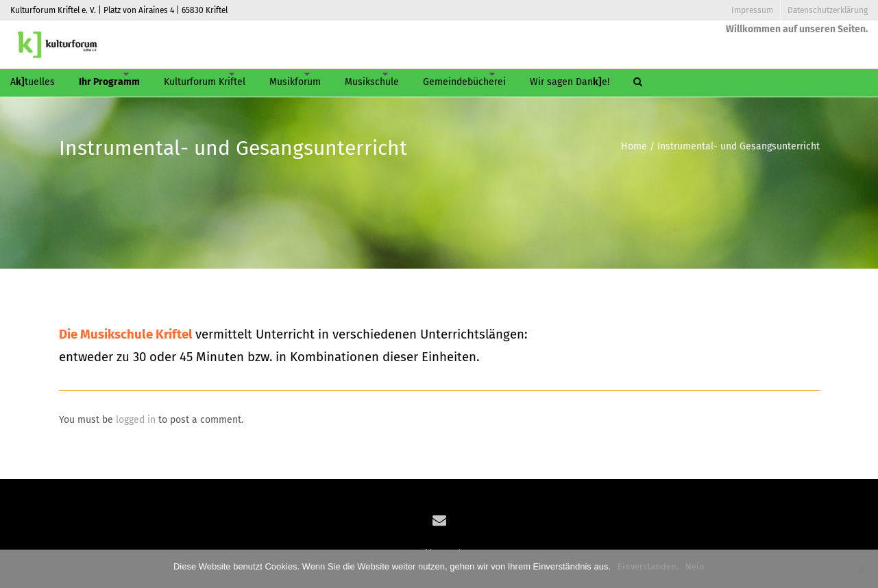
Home (634, 146)
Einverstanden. (648, 566)
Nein (695, 566)
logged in (136, 420)
